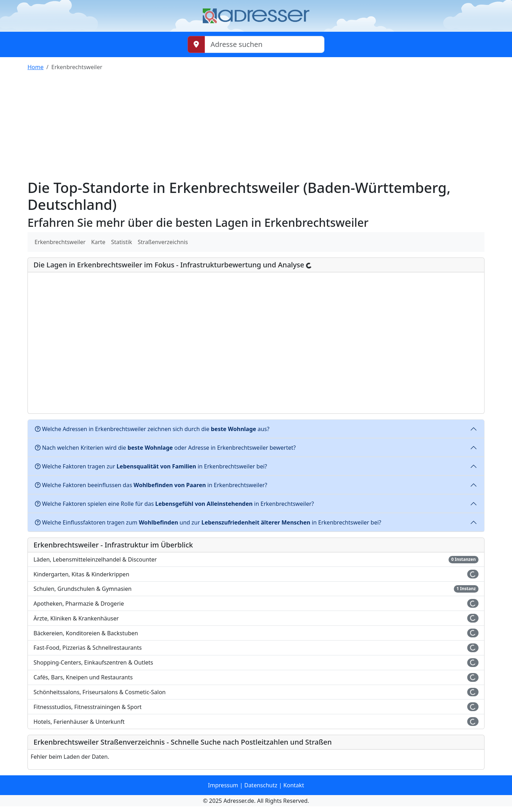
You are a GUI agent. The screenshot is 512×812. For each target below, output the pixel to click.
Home (36, 67)
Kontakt (294, 785)
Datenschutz (261, 785)
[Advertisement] (256, 126)
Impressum (223, 785)
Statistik (122, 242)
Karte (98, 242)
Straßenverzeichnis (163, 242)
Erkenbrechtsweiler (60, 242)
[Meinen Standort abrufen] (196, 44)
